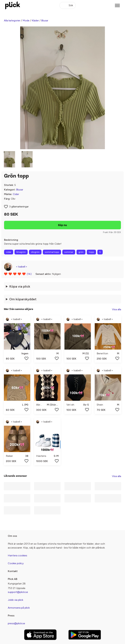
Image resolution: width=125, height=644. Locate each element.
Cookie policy (16, 563)
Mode (26, 20)
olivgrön (35, 252)
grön (81, 252)
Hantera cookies (17, 555)
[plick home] (13, 5)
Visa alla (117, 309)
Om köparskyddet (23, 299)
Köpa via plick (20, 286)
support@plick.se (18, 592)
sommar (69, 252)
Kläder (35, 20)
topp (91, 252)
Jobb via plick (15, 600)
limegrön (21, 252)
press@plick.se (16, 623)
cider (9, 252)
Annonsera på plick (19, 608)
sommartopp (52, 252)
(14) (29, 274)
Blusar (45, 20)
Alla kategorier (12, 20)
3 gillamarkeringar (19, 207)
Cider (16, 194)
